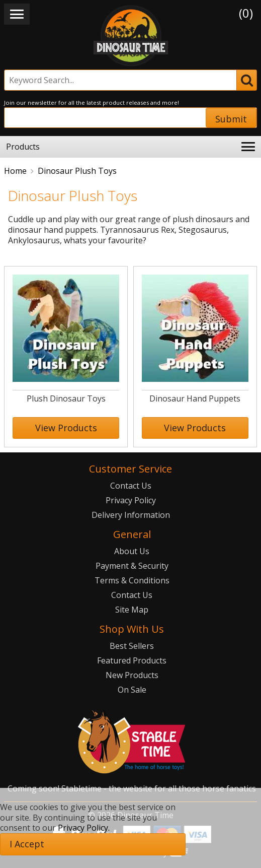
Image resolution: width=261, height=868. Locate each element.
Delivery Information (131, 515)
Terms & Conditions (132, 580)
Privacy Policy (131, 500)
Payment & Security (132, 566)
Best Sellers (132, 646)
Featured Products (132, 660)
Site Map (132, 610)
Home (15, 171)
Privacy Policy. (84, 828)
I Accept (27, 844)
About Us (132, 551)
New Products (132, 675)
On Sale (132, 690)
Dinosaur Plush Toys (77, 171)
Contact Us (131, 486)
